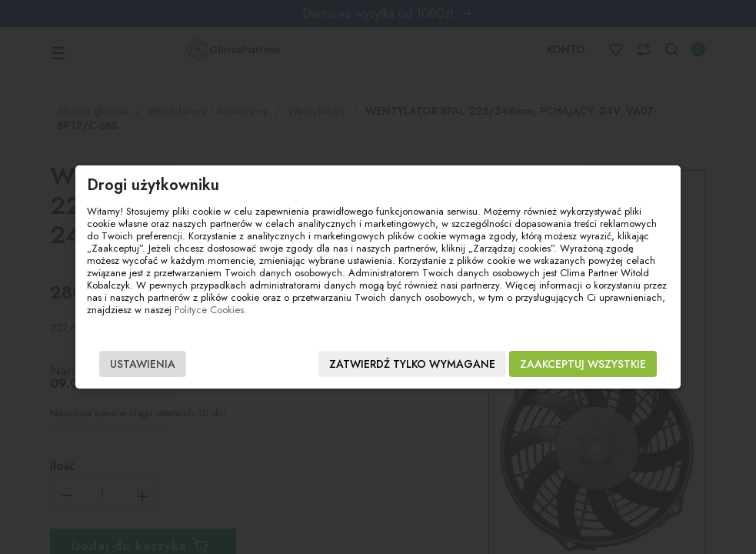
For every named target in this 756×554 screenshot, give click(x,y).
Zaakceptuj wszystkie (583, 364)
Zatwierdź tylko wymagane (412, 364)
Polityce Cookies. (211, 310)
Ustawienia (143, 364)
